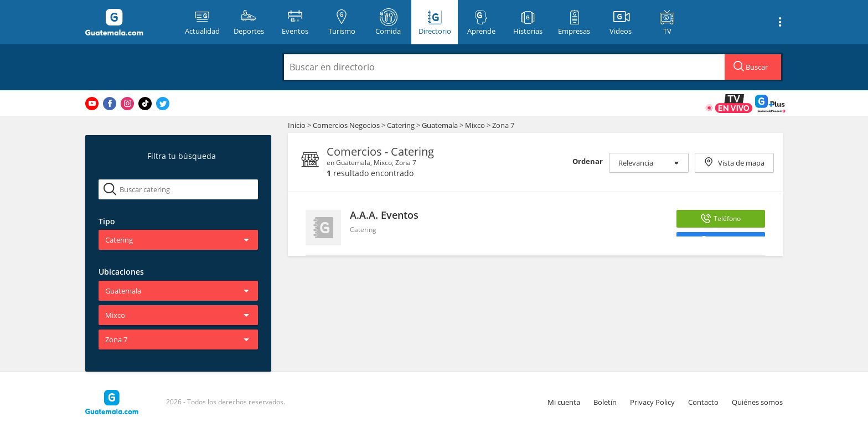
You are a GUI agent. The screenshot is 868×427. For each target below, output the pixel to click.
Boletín (605, 402)
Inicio (297, 125)
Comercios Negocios (347, 125)
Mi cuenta (564, 402)
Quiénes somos (757, 402)
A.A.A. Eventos (384, 215)
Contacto (703, 402)
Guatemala (440, 125)
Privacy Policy (652, 402)
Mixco (475, 125)
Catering (402, 125)
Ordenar (588, 161)
